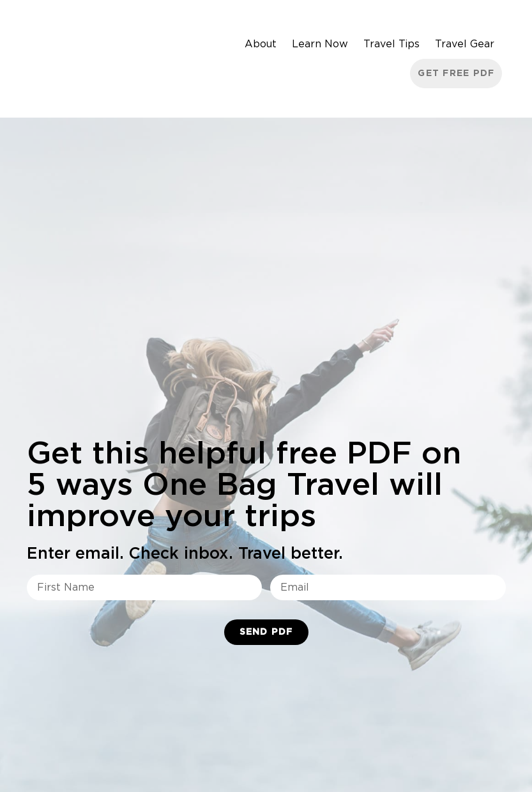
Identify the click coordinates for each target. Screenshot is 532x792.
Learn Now (320, 44)
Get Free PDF (456, 74)
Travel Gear (465, 44)
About (261, 44)
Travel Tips (391, 44)
